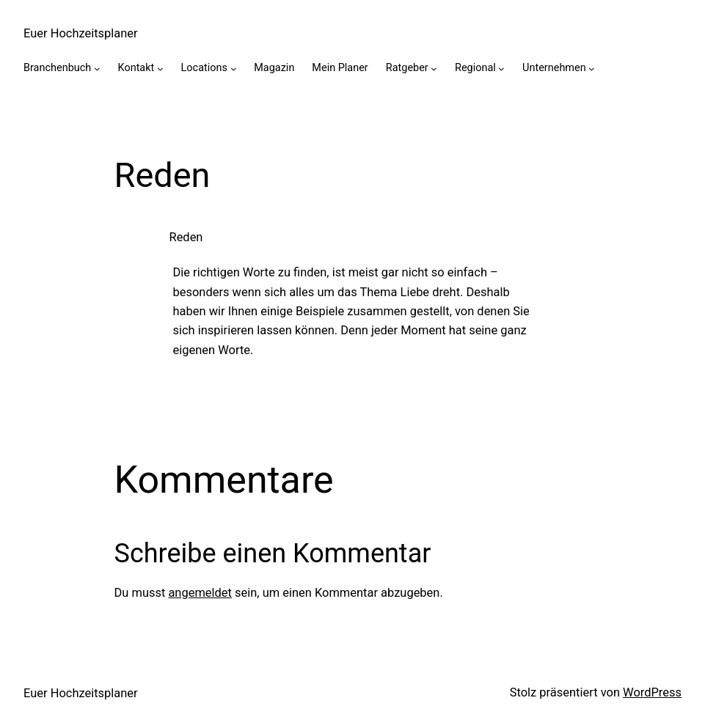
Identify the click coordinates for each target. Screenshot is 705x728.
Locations (204, 68)
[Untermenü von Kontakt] (160, 69)
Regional (475, 68)
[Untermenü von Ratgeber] (434, 69)
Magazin (274, 68)
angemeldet (200, 593)
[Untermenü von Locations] (234, 69)
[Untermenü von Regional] (501, 69)
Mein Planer (340, 68)
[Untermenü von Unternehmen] (592, 69)
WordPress (652, 692)
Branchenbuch (57, 68)
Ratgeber (407, 68)
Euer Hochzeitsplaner (81, 33)
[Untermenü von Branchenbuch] (97, 69)
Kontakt (136, 68)
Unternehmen (554, 68)
